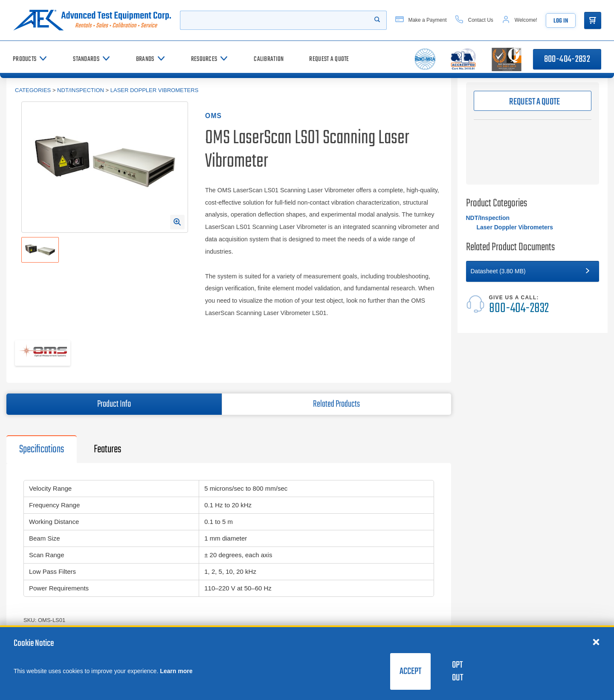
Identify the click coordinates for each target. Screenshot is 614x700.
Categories (33, 90)
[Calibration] (269, 59)
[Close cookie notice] (596, 642)
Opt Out (458, 671)
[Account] (520, 20)
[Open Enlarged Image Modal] (177, 222)
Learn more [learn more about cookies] (176, 671)
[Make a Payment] (421, 20)
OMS (213, 116)
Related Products (336, 404)
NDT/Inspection (81, 90)
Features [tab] (107, 449)
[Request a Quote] (329, 59)
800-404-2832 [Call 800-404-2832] (567, 59)
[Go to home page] (92, 20)
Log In (561, 21)
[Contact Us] (474, 20)
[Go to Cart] (593, 20)
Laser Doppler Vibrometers (155, 90)
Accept (410, 671)
